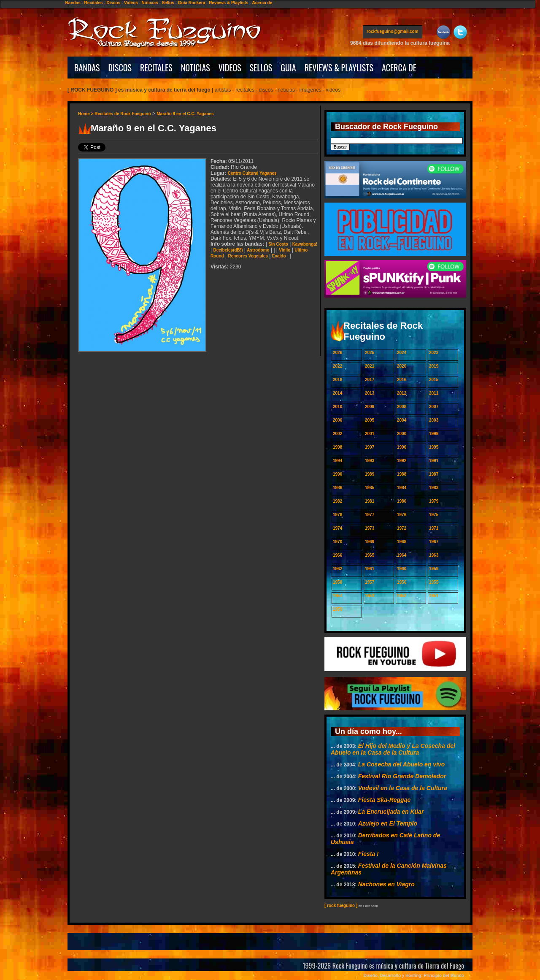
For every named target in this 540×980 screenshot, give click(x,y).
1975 (434, 515)
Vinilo (285, 250)
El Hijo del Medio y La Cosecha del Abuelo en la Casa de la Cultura (393, 749)
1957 (370, 582)
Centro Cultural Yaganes (252, 173)
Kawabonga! (305, 244)
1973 (370, 528)
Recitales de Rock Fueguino (123, 114)
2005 (370, 420)
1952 (402, 596)
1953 (370, 596)
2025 (370, 353)
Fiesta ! (369, 854)
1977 (370, 515)
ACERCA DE (399, 68)
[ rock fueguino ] (341, 906)
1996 (402, 447)
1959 (434, 569)
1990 (337, 474)
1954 (337, 596)
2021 (370, 366)
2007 (434, 407)
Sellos (168, 3)
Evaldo (279, 256)
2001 (370, 434)
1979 (434, 501)
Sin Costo (278, 244)
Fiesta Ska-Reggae (385, 800)
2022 (337, 366)
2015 (434, 380)
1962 (337, 569)
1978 (337, 515)
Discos (113, 3)
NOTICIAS (196, 68)
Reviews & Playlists (228, 3)
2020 (402, 366)
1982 (337, 501)
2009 (370, 407)
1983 (434, 488)
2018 (337, 380)
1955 (434, 582)
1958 (337, 582)
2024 (402, 353)
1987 (434, 474)
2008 (402, 407)
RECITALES (156, 68)
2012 (402, 393)
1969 (370, 542)
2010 (337, 407)
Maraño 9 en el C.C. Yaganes (185, 114)
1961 (370, 569)
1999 (434, 434)
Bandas (73, 3)
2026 (337, 353)
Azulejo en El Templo (388, 823)
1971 (434, 528)
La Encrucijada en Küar (391, 812)
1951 (434, 596)
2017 (370, 380)
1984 (402, 488)
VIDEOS (230, 68)
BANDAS (87, 68)
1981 (370, 501)
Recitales (94, 3)
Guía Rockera (192, 3)
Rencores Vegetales (248, 256)
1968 (402, 542)
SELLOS (261, 68)
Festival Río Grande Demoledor (402, 776)
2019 (434, 366)
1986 (337, 488)
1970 (337, 542)
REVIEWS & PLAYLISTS (339, 68)
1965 (370, 555)
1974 (337, 528)
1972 (402, 528)
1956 (402, 582)
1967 (434, 542)
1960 (402, 569)
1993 (370, 461)
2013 (370, 393)
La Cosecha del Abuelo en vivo (402, 764)
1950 (337, 609)
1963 (434, 555)
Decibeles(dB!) (228, 250)
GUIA (288, 68)
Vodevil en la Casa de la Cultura (403, 788)
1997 (370, 447)
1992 (402, 461)
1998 (337, 447)
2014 (337, 393)
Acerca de (262, 3)
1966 (337, 555)
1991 (434, 461)
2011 (434, 393)
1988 (402, 474)
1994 (337, 461)
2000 (402, 434)
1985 (370, 488)
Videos (131, 3)
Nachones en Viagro (386, 884)
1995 (434, 447)
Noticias (150, 3)
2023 (434, 353)
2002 (337, 434)
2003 (434, 420)
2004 (402, 420)
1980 (402, 501)
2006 (337, 420)
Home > (86, 114)
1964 (402, 555)
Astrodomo (258, 250)
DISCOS (120, 68)
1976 (402, 515)
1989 (370, 474)
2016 (402, 380)
